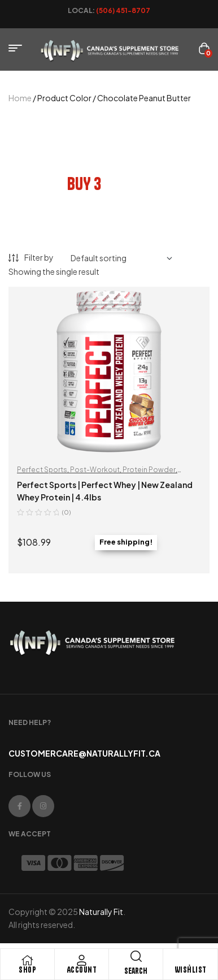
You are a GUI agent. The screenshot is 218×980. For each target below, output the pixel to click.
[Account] (82, 960)
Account (82, 970)
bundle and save (109, 156)
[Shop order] (121, 258)
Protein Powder (149, 470)
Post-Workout (95, 470)
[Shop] (28, 960)
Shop (27, 970)
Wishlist (191, 970)
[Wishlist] (190, 960)
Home (20, 98)
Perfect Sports (42, 470)
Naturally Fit (101, 912)
